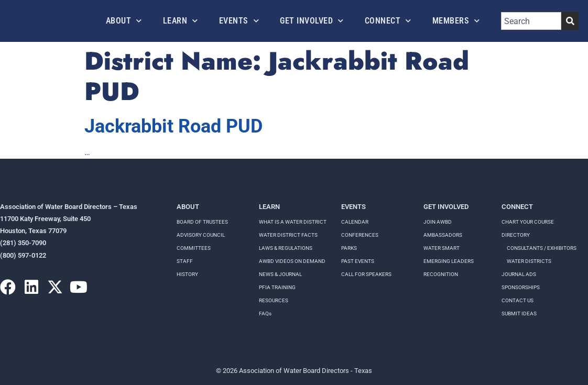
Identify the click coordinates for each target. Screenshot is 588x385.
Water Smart (442, 248)
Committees (194, 248)
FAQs (265, 313)
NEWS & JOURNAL (280, 274)
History (187, 274)
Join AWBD (438, 222)
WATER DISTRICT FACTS (288, 235)
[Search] (570, 21)
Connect (388, 21)
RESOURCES (274, 300)
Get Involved (312, 21)
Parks (349, 248)
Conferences (360, 235)
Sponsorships (521, 287)
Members (456, 21)
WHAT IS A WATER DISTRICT (293, 222)
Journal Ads (519, 274)
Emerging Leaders (449, 261)
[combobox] (531, 21)
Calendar (355, 222)
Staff (185, 261)
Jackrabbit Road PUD (173, 126)
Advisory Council (201, 235)
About (124, 21)
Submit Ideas (519, 313)
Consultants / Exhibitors (542, 248)
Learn (181, 21)
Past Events (358, 261)
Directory (516, 235)
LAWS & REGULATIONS (286, 248)
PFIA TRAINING (277, 287)
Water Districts (529, 261)
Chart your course (528, 222)
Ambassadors (443, 235)
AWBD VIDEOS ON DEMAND (292, 261)
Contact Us (518, 300)
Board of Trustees (202, 222)
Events (239, 21)
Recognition (441, 274)
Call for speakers (366, 274)
